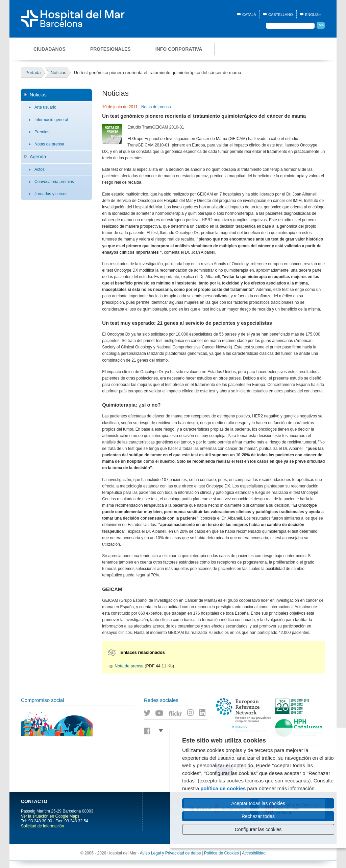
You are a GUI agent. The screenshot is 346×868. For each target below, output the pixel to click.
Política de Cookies (221, 853)
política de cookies (223, 788)
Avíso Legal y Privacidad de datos (170, 853)
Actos (40, 169)
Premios (42, 132)
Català (249, 15)
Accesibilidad (254, 853)
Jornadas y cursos (51, 194)
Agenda (38, 157)
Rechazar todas (258, 816)
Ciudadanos (50, 49)
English (313, 15)
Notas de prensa (49, 144)
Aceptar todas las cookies (258, 803)
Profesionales (110, 49)
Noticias (38, 95)
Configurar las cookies (258, 829)
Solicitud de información (42, 826)
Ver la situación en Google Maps (50, 816)
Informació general (51, 120)
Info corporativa (179, 49)
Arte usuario (45, 107)
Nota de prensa (129, 666)
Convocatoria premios (54, 182)
